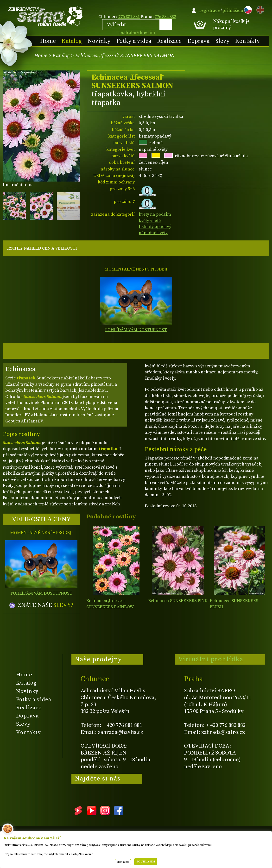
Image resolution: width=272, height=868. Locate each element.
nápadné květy (153, 233)
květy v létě (150, 221)
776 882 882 (165, 17)
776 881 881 (129, 17)
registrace (210, 10)
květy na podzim (155, 214)
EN (259, 9)
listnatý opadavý (155, 227)
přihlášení (233, 10)
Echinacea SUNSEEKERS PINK (178, 601)
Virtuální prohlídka (211, 659)
